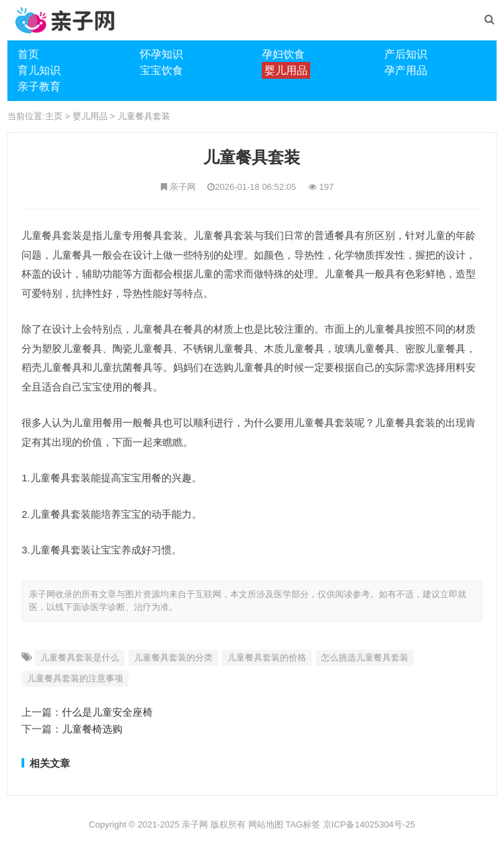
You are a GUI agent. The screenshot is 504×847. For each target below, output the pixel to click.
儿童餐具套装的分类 (173, 657)
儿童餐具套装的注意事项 (75, 678)
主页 (54, 116)
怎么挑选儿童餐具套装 (365, 657)
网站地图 (266, 824)
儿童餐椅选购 (92, 729)
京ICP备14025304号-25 (369, 824)
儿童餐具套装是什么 (80, 657)
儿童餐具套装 (144, 116)
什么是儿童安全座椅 (107, 712)
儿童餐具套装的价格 (267, 657)
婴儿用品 (90, 116)
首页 (28, 54)
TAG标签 (303, 824)
